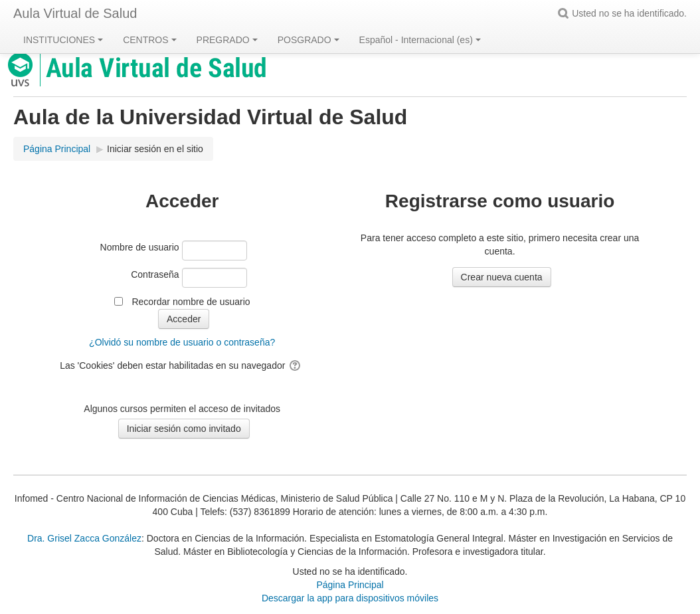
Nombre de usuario (140, 247)
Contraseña (155, 274)
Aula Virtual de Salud (75, 13)
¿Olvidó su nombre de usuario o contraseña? (182, 342)
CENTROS (149, 40)
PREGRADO (227, 40)
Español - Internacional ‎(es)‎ (420, 40)
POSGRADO (308, 40)
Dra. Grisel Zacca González (84, 538)
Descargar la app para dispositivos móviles (350, 598)
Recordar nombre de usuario (191, 302)
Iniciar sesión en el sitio (155, 149)
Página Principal (350, 585)
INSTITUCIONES (63, 40)
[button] (565, 13)
